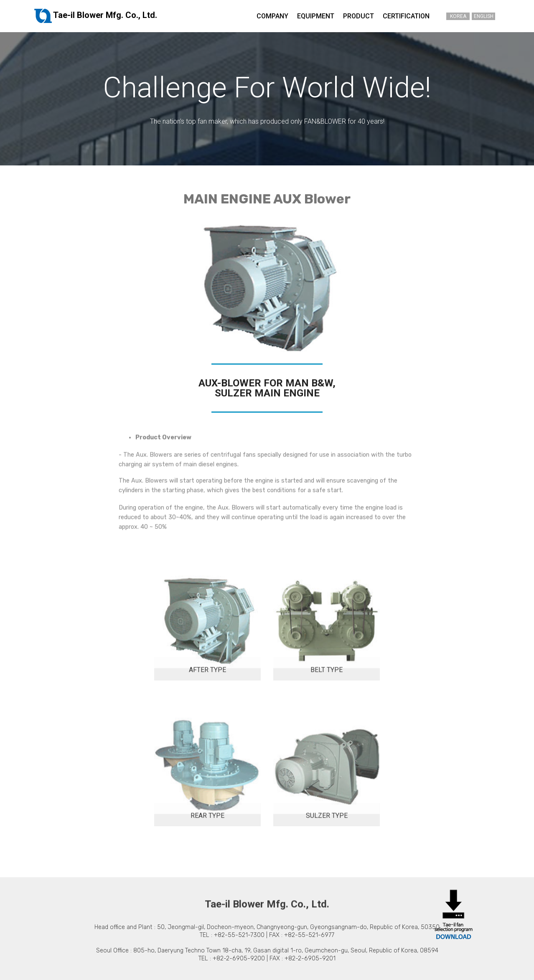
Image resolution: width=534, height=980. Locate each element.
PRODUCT (359, 16)
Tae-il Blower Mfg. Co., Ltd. (95, 16)
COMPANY (272, 16)
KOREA (458, 16)
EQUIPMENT (316, 16)
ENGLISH (484, 16)
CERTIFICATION (406, 16)
